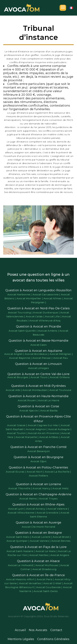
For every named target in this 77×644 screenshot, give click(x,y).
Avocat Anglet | (14, 354)
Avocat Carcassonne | (47, 294)
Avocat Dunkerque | (47, 312)
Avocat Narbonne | (20, 294)
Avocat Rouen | (28, 400)
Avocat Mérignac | (61, 354)
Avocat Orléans (60, 377)
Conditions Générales (53, 639)
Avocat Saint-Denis (46, 591)
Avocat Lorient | (42, 537)
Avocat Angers (60, 555)
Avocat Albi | (14, 390)
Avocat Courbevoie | (50, 587)
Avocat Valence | (58, 509)
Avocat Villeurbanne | (22, 513)
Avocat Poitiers (39, 476)
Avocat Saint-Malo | (19, 537)
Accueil (20, 630)
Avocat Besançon (39, 451)
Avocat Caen (38, 345)
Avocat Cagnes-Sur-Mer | (44, 425)
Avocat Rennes (61, 541)
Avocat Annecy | (37, 509)
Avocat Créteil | (53, 583)
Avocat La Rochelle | (58, 472)
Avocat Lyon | (17, 509)
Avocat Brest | (62, 537)
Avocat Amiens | (49, 331)
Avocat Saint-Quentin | (23, 331)
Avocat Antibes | (50, 437)
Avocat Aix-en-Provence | (45, 433)
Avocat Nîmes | (54, 298)
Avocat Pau (61, 358)
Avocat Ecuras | (16, 472)
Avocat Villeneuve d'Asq (45, 321)
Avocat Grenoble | (49, 513)
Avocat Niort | (36, 472)
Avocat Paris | (46, 579)
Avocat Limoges (38, 368)
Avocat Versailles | (31, 583)
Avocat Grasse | (17, 425)
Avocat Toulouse (60, 390)
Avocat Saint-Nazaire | (21, 551)
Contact (56, 630)
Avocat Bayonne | (21, 358)
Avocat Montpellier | (30, 298)
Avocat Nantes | (40, 555)
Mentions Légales (21, 639)
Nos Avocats (38, 630)
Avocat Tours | (40, 377)
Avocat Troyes (48, 499)
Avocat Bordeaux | (37, 354)
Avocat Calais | (35, 316)
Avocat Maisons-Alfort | (21, 579)
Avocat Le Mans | (47, 551)
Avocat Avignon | (37, 429)
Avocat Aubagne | (60, 429)
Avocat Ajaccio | (30, 411)
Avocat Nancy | (42, 488)
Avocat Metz (60, 488)
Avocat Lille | (53, 316)
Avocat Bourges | (19, 377)
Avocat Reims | (29, 499)
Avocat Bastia (49, 411)
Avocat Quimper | (18, 541)
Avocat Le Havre (49, 400)
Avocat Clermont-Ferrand (39, 527)
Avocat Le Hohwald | (22, 565)
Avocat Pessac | (43, 358)
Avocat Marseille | (27, 437)
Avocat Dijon (38, 461)
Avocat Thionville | (20, 488)
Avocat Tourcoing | (21, 312)
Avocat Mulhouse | (48, 565)
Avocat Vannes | (41, 541)
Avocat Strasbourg (44, 569)
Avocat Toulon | (17, 433)
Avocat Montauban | (36, 390)
